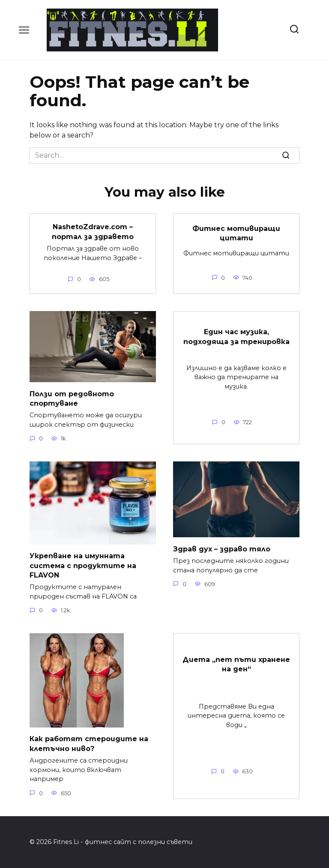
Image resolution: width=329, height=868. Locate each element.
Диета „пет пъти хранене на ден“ (236, 664)
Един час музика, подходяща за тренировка (236, 337)
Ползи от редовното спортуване (72, 398)
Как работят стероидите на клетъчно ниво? (89, 744)
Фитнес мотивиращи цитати (236, 233)
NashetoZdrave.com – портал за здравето (93, 232)
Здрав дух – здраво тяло (222, 549)
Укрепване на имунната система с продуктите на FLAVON (83, 566)
